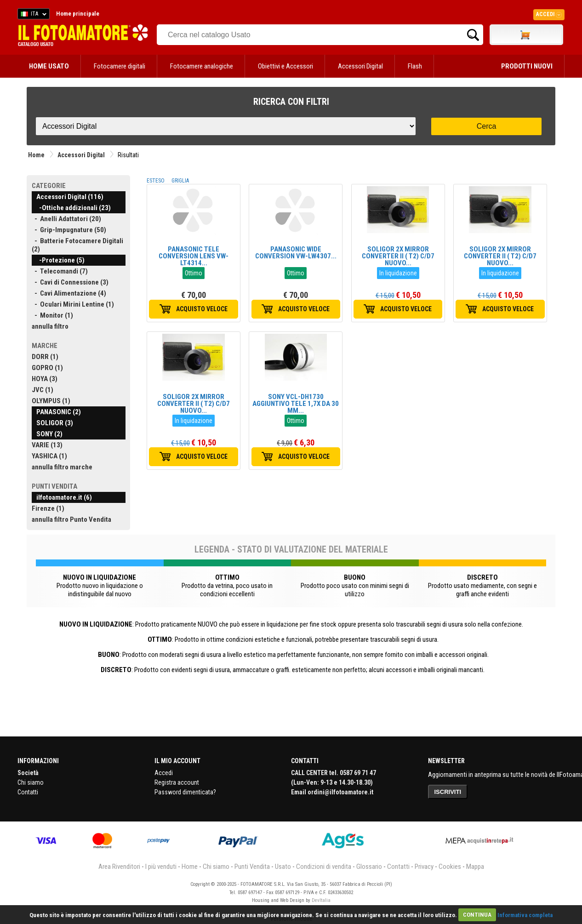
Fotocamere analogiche (202, 66)
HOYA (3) (45, 379)
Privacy (424, 867)
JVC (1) (43, 390)
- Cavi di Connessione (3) (70, 282)
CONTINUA (477, 915)
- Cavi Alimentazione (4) (69, 293)
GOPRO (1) (47, 368)
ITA (32, 15)
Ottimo (194, 273)
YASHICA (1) (49, 456)
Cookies (450, 867)
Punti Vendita (252, 867)
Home (36, 155)
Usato (283, 867)
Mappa (475, 867)
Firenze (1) (48, 508)
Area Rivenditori (119, 867)
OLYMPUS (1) (51, 401)
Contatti (28, 792)
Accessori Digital (360, 66)
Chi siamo (31, 782)
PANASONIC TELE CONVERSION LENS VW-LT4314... (194, 256)
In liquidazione (398, 273)
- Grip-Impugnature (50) (69, 230)
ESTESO (156, 181)
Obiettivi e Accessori (285, 66)
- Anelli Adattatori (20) (66, 219)
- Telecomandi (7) (60, 271)
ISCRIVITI (448, 792)
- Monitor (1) (52, 315)
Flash (415, 66)
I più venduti (161, 867)
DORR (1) (45, 357)
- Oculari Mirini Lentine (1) (73, 304)
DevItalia (321, 900)
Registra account (177, 782)
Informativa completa (525, 915)
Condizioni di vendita (324, 867)
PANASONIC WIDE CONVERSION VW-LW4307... (296, 253)
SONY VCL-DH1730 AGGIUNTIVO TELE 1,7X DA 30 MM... (296, 404)
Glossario (369, 867)
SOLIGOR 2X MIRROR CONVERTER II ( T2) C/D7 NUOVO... (398, 256)
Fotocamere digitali (120, 66)
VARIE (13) (47, 445)
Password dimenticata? (185, 792)
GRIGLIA (180, 181)
